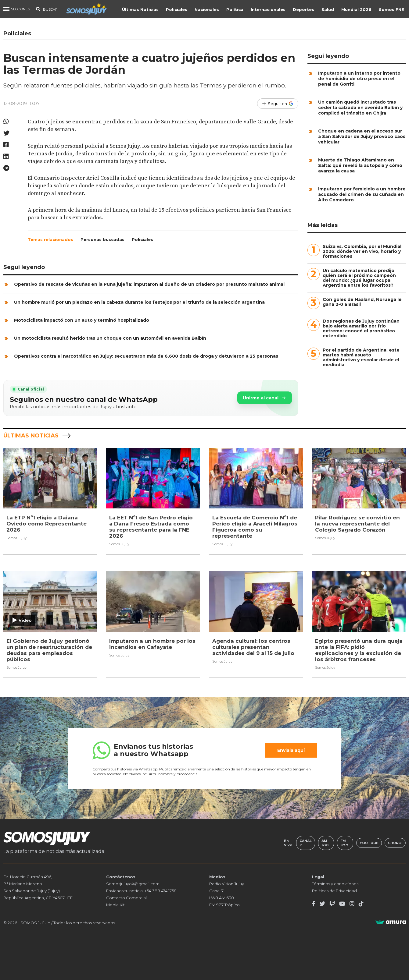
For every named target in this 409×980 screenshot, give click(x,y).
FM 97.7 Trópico (224, 905)
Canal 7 (306, 843)
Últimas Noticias (141, 9)
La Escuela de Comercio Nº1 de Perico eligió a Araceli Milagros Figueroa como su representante (255, 527)
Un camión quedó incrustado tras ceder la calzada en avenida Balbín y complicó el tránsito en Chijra (360, 108)
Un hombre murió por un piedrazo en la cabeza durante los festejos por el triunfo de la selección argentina (139, 302)
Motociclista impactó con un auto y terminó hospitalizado (82, 320)
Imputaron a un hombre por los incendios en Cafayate (152, 644)
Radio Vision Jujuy (227, 884)
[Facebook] (314, 904)
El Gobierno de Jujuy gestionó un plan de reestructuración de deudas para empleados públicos (49, 650)
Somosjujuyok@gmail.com (133, 884)
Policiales (177, 9)
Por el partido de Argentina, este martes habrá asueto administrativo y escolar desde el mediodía (361, 357)
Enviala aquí (291, 750)
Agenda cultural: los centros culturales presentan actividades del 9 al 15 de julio (253, 647)
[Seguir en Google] (278, 104)
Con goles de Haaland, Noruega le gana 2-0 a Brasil (362, 302)
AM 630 (325, 843)
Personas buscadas (102, 239)
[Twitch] (332, 904)
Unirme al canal (265, 398)
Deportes (304, 9)
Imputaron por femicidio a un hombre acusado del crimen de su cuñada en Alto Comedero (362, 194)
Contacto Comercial (126, 898)
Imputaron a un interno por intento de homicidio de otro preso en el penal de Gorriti (359, 79)
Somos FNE (392, 9)
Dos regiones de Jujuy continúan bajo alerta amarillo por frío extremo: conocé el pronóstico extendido (361, 328)
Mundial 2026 (357, 9)
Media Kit (115, 905)
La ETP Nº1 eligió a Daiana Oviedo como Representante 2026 (47, 524)
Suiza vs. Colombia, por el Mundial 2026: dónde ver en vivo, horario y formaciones (362, 251)
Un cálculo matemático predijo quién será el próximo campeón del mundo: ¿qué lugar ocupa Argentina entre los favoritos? (359, 278)
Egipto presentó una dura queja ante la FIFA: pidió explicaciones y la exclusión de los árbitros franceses (359, 650)
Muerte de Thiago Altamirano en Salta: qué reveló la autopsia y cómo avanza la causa (360, 165)
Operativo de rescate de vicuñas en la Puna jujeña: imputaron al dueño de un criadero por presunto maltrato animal (149, 284)
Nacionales (207, 9)
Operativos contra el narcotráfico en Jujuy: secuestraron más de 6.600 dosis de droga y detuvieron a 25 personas (146, 356)
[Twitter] (322, 904)
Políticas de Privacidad (334, 891)
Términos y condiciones (335, 884)
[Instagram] (352, 904)
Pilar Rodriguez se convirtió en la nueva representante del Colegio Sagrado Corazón (357, 524)
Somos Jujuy (16, 538)
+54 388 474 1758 (161, 891)
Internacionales (269, 9)
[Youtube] (342, 904)
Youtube (369, 843)
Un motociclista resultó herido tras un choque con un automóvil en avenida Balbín (110, 338)
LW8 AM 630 (222, 898)
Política (235, 9)
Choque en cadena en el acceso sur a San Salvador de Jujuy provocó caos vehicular (362, 136)
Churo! (395, 843)
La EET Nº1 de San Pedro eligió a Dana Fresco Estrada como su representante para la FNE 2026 (151, 527)
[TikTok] (361, 904)
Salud (328, 9)
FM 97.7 (344, 843)
